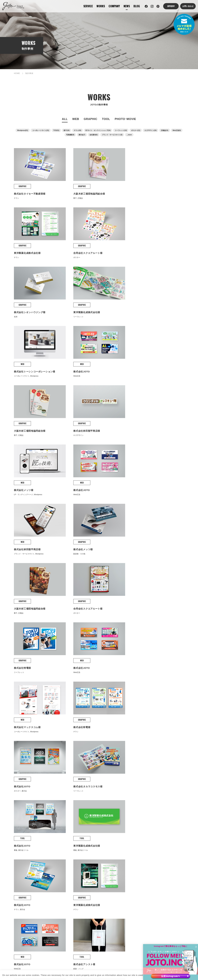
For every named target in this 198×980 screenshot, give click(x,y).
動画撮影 (173, 902)
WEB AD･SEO (95, 921)
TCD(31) (56, 131)
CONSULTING (14, 895)
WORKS (101, 6)
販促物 (50, 876)
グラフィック (53, 871)
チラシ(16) (77, 131)
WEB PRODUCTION (58, 895)
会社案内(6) (94, 135)
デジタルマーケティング (17, 910)
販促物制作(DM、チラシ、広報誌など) (140, 916)
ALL (65, 119)
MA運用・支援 (94, 912)
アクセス (92, 886)
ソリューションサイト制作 (59, 923)
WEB (76, 119)
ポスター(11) (136, 131)
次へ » (118, 751)
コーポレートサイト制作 (58, 902)
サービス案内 (13, 861)
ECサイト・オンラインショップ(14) (98, 131)
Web (49, 866)
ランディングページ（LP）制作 (56, 916)
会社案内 (92, 861)
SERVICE (88, 6)
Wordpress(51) (23, 131)
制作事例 (51, 861)
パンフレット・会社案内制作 (135, 908)
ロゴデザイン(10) (151, 131)
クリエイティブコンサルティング (14, 916)
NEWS (127, 6)
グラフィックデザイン (17, 881)
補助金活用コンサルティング (14, 924)
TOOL (106, 119)
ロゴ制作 (132, 902)
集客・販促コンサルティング (14, 932)
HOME (17, 74)
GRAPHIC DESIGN (139, 895)
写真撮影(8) (70, 135)
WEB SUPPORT (96, 895)
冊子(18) (67, 131)
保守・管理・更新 (95, 902)
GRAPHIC (90, 119)
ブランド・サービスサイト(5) (112, 135)
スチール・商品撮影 (178, 907)
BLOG (137, 6)
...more (129, 135)
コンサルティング (15, 866)
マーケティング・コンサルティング (14, 903)
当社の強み (93, 866)
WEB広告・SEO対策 (97, 928)
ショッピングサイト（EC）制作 (56, 908)
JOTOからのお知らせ (138, 877)
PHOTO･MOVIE (125, 119)
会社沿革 (92, 876)
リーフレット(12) (121, 131)
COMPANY (114, 6)
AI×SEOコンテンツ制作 (98, 907)
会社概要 (92, 881)
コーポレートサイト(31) (41, 131)
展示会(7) (82, 135)
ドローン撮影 (175, 912)
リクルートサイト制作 (57, 927)
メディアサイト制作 (56, 932)
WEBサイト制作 (14, 871)
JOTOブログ (134, 861)
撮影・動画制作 (14, 886)
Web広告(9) (177, 131)
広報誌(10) (165, 131)
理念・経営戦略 (95, 871)
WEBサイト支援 (14, 876)
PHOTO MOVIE (177, 895)
